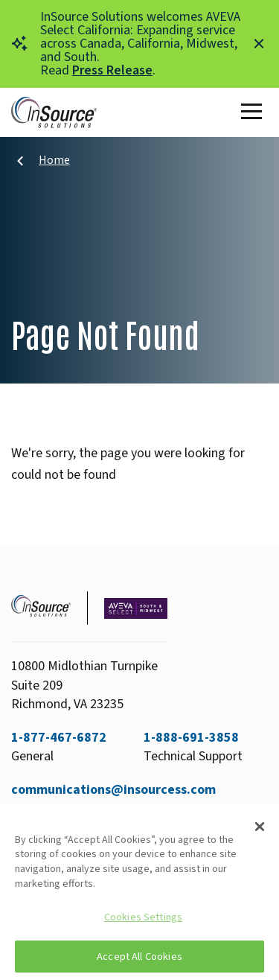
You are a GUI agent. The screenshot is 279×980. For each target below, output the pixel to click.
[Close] (260, 827)
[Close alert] (259, 44)
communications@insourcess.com (113, 790)
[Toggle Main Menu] (254, 112)
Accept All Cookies (139, 957)
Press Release (112, 70)
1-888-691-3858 (191, 738)
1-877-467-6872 (59, 738)
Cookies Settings (143, 917)
